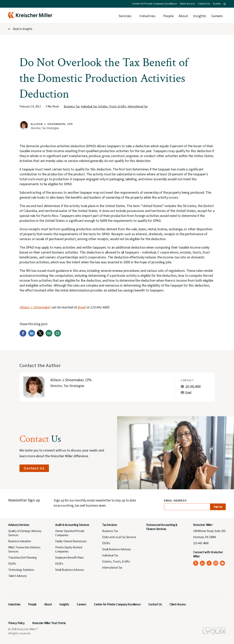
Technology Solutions (21, 570)
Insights (200, 16)
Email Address (176, 501)
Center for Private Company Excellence (154, 4)
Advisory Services (19, 525)
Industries (147, 16)
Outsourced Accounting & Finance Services (162, 527)
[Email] (49, 336)
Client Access (187, 4)
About (183, 16)
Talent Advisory (17, 576)
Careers (217, 16)
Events (217, 4)
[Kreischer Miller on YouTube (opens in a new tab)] (223, 563)
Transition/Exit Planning (22, 558)
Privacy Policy (16, 623)
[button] (225, 4)
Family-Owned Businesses (71, 541)
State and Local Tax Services (119, 537)
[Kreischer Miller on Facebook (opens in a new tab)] (196, 563)
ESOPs (12, 564)
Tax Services (110, 525)
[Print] (58, 336)
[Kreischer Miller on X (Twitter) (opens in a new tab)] (209, 563)
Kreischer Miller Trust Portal (49, 623)
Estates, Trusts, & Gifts (112, 107)
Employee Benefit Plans (69, 558)
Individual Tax (89, 107)
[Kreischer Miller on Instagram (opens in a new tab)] (216, 563)
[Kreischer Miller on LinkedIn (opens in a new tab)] (202, 563)
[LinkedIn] (32, 336)
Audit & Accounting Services (72, 525)
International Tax (138, 107)
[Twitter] (40, 336)
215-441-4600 (193, 386)
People (168, 16)
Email (188, 393)
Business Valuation (20, 541)
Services (125, 16)
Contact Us (204, 4)
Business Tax (72, 107)
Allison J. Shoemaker (35, 307)
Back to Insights (23, 29)
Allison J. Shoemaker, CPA (52, 124)
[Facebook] (23, 336)
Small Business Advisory (70, 570)
